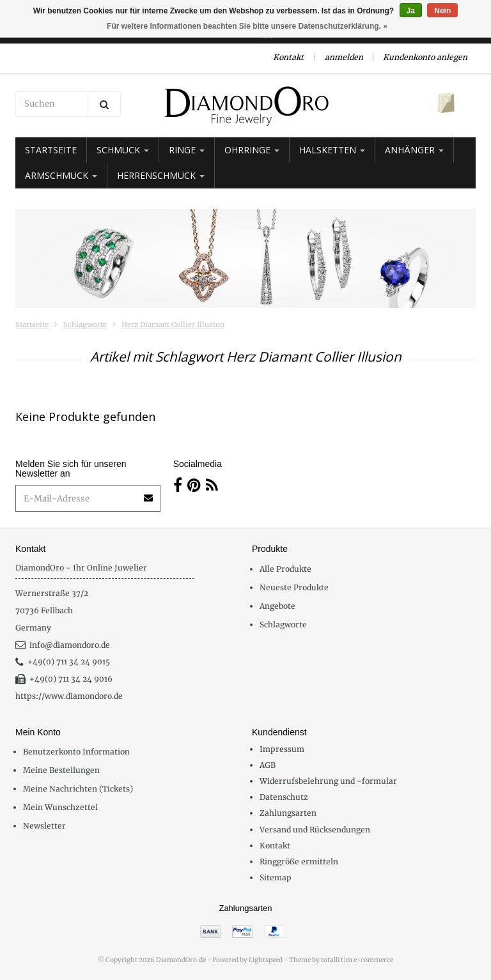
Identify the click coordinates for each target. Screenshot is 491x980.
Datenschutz (284, 797)
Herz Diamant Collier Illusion (173, 325)
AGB (268, 765)
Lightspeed (266, 960)
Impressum (282, 749)
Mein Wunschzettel (60, 807)
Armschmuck (61, 175)
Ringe (187, 150)
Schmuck (123, 150)
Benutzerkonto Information (76, 752)
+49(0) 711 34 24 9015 (63, 662)
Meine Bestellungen (61, 770)
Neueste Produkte (294, 587)
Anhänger (414, 150)
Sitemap (276, 877)
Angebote (277, 606)
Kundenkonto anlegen (425, 57)
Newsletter (44, 826)
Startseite (51, 150)
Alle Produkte (285, 569)
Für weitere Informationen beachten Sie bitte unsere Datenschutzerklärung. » (247, 26)
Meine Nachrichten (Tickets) (78, 789)
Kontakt (288, 57)
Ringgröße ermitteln (299, 861)
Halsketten (332, 150)
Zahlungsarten (288, 813)
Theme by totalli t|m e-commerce (341, 960)
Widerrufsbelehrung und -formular (328, 781)
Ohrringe (252, 150)
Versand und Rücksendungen (315, 830)
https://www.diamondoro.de (69, 696)
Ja (411, 11)
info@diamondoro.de (63, 645)
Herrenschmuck (161, 175)
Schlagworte (85, 325)
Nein (442, 11)
